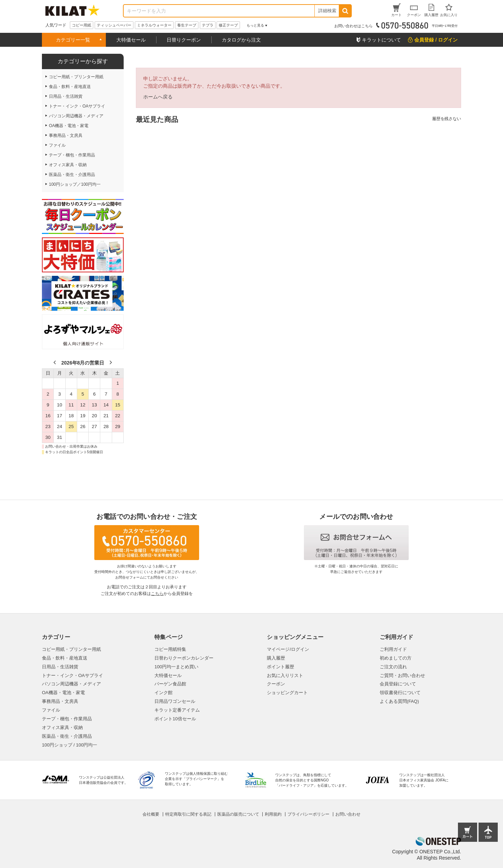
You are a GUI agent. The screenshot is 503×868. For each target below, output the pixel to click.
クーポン (276, 684)
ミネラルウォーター (154, 25)
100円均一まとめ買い (176, 667)
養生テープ (187, 25)
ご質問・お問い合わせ (402, 675)
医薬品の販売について (238, 814)
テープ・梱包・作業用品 (67, 719)
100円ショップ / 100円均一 (70, 745)
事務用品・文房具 (60, 701)
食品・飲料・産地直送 (65, 658)
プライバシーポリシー (308, 814)
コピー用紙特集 (170, 649)
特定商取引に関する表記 (188, 814)
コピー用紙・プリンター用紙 (71, 649)
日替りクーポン (184, 40)
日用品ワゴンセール (175, 701)
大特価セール (131, 40)
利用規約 (273, 814)
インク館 (163, 693)
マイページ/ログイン (288, 649)
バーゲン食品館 (170, 684)
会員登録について (398, 684)
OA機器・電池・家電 (63, 693)
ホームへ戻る (158, 97)
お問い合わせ (348, 814)
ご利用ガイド (393, 649)
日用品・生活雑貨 (60, 667)
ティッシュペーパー (114, 25)
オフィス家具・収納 (62, 727)
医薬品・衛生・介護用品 (67, 736)
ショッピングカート (287, 693)
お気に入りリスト (285, 675)
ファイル (51, 710)
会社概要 (151, 814)
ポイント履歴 (280, 667)
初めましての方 (396, 658)
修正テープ (228, 25)
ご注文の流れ (393, 667)
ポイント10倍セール (175, 719)
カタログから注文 (241, 40)
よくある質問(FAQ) (399, 701)
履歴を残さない (447, 119)
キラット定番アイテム (177, 710)
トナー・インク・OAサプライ (72, 675)
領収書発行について (400, 693)
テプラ (208, 25)
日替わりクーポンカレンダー (184, 658)
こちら (157, 594)
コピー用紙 (82, 25)
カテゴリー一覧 (73, 40)
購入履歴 (276, 658)
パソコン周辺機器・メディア (71, 684)
